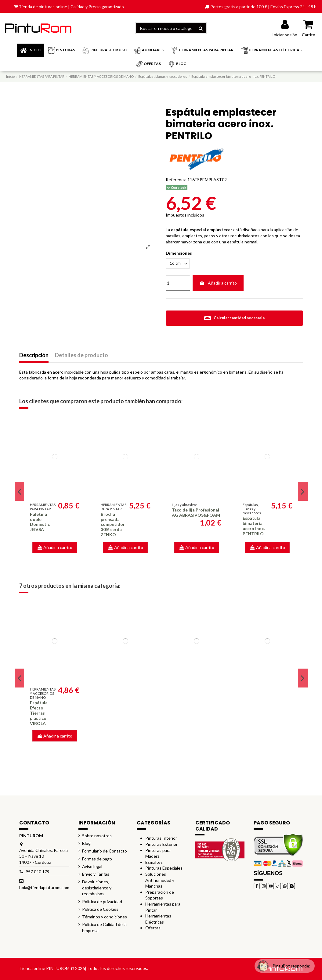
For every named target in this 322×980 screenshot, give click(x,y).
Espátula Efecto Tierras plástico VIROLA (39, 714)
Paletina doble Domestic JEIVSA (40, 523)
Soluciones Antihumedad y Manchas (160, 881)
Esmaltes (154, 863)
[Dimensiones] (179, 264)
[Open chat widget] (280, 963)
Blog (86, 844)
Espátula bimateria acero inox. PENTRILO (254, 527)
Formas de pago (97, 859)
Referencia (176, 179)
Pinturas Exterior (161, 845)
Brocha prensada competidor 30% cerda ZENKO (113, 525)
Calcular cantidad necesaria (234, 319)
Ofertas (153, 929)
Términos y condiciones (105, 918)
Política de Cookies (100, 910)
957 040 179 (38, 872)
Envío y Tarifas (96, 875)
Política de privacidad (102, 902)
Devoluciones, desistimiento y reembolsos (97, 888)
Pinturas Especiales (164, 869)
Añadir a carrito (218, 284)
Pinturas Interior (161, 839)
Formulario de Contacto (105, 852)
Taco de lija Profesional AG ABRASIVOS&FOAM (196, 513)
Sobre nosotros (97, 836)
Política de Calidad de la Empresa (104, 928)
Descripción (34, 356)
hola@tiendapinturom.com (44, 888)
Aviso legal (92, 867)
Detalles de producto (81, 356)
